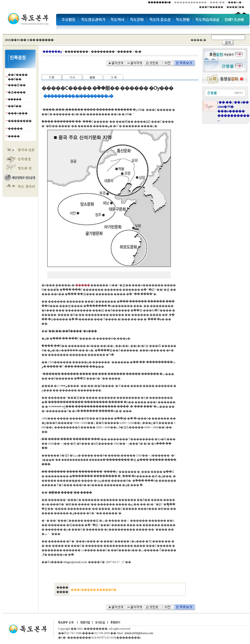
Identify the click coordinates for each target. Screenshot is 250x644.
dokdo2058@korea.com (139, 633)
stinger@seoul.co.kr (75, 562)
